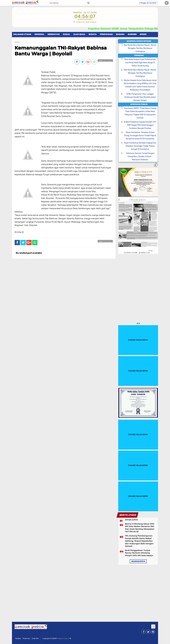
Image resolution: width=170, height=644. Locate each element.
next (139, 324)
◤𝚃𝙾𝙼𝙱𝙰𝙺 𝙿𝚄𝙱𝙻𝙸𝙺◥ (63, 638)
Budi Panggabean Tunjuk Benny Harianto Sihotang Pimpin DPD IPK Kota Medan (139, 553)
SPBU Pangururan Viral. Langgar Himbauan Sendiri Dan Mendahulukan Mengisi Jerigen (140, 97)
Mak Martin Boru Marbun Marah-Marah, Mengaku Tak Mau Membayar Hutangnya (140, 48)
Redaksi (18, 638)
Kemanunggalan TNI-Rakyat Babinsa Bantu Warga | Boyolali (61, 51)
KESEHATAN (54, 34)
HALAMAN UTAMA (22, 34)
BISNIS (143, 34)
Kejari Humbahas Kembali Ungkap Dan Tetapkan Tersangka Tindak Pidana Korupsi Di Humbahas (140, 146)
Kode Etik (35, 638)
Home (17, 42)
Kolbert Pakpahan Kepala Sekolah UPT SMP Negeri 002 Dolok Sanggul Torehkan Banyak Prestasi (140, 125)
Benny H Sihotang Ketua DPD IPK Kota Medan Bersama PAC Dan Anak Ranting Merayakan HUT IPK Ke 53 (140, 528)
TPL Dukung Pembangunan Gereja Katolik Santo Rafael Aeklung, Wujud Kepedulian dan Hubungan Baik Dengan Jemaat (139, 541)
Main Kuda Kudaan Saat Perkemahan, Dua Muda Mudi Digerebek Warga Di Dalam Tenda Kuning (140, 63)
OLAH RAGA (79, 34)
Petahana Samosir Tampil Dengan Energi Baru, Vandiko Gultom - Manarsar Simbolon (140, 156)
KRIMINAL (39, 34)
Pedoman (26, 638)
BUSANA (120, 34)
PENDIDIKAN (106, 34)
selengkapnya (138, 561)
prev (137, 324)
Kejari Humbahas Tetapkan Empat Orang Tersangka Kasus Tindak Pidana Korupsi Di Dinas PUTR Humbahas (140, 136)
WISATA (93, 34)
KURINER (132, 34)
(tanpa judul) (131, 520)
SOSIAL (66, 34)
